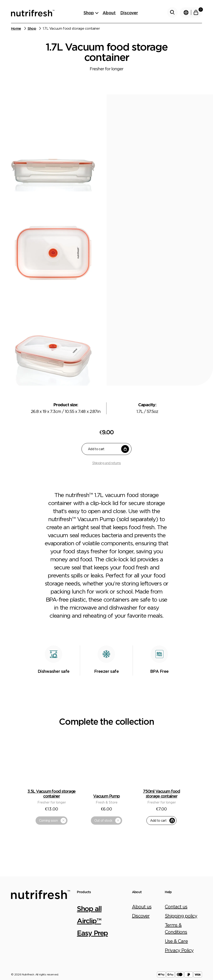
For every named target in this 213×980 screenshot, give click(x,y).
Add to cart (108, 449)
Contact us (176, 866)
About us (142, 866)
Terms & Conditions (176, 888)
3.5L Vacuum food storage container (52, 753)
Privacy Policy (179, 910)
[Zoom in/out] (18, 951)
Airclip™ (89, 880)
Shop (89, 13)
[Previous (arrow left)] (2, 958)
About (109, 13)
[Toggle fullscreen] (12, 951)
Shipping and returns (107, 463)
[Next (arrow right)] (7, 958)
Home (16, 28)
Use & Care (176, 900)
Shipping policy (181, 875)
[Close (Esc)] (2, 951)
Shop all (89, 868)
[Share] (7, 951)
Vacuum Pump (106, 756)
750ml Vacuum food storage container (161, 753)
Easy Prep (92, 892)
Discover (129, 13)
